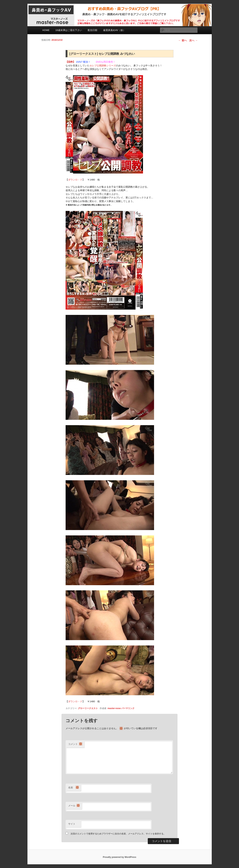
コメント (75, 744)
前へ (183, 40)
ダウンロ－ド (75, 180)
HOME (46, 30)
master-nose (114, 708)
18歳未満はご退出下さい (69, 30)
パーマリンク (128, 708)
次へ (193, 40)
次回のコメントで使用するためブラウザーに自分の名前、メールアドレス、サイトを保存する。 (118, 834)
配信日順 (93, 30)
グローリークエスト (88, 708)
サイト (72, 824)
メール (74, 806)
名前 (74, 788)
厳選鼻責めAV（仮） (114, 30)
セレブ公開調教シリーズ (103, 66)
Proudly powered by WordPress (119, 857)
